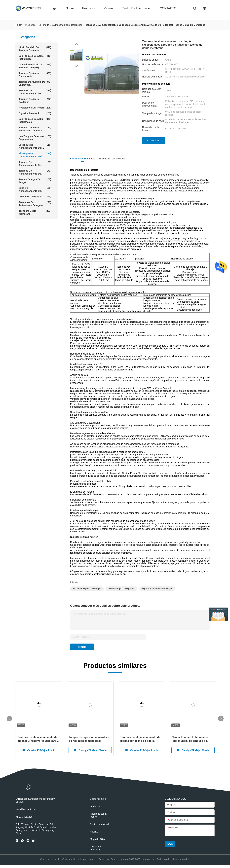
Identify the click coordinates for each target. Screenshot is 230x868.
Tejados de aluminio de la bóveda (35, 83)
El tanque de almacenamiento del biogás (35, 155)
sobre (70, 8)
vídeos (109, 8)
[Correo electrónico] (190, 820)
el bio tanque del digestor (122, 589)
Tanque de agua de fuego (35, 181)
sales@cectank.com (26, 809)
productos (89, 8)
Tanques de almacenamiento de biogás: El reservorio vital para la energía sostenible (38, 739)
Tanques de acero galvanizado (35, 75)
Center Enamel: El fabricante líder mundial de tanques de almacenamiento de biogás (190, 739)
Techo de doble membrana (35, 212)
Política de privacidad (95, 848)
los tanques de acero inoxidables (35, 57)
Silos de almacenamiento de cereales (35, 189)
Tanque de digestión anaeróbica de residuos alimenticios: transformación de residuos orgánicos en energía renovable (89, 739)
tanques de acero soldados (35, 100)
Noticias (94, 832)
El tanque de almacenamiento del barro (35, 146)
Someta (82, 647)
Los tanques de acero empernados (35, 138)
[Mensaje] (190, 831)
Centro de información (136, 8)
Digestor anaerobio (35, 113)
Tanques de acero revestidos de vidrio (35, 129)
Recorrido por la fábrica (98, 815)
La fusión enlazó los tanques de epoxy (35, 66)
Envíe (170, 844)
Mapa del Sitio (97, 839)
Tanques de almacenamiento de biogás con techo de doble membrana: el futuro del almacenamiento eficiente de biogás (140, 739)
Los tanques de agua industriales (35, 120)
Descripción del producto (112, 159)
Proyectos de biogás (35, 197)
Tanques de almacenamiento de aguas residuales (35, 92)
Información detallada (82, 159)
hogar (54, 8)
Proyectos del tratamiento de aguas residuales (35, 204)
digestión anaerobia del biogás (157, 589)
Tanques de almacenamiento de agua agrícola (35, 172)
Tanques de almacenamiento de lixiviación (35, 164)
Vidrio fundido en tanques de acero (35, 49)
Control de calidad (99, 824)
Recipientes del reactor (35, 108)
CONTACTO (168, 8)
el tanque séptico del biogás (87, 589)
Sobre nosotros (98, 799)
